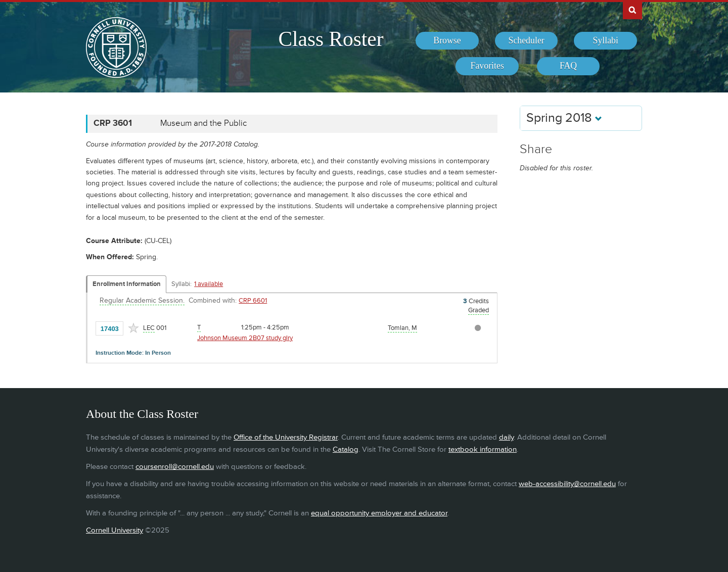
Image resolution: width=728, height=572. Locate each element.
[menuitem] (447, 41)
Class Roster (331, 39)
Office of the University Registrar (286, 437)
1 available (209, 284)
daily (506, 437)
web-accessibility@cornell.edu (567, 484)
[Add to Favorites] (133, 328)
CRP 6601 (253, 301)
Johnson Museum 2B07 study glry (245, 338)
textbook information (483, 449)
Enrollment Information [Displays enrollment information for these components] (127, 284)
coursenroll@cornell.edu (175, 467)
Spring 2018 (564, 118)
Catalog (346, 449)
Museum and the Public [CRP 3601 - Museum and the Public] (203, 123)
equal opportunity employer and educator (379, 513)
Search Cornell (632, 10)
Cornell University (115, 530)
